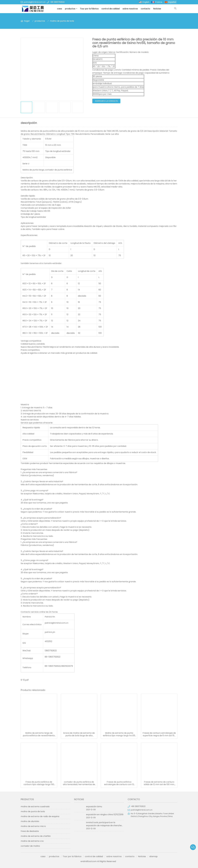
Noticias (157, 9)
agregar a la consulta (106, 101)
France (159, 2)
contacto (145, 9)
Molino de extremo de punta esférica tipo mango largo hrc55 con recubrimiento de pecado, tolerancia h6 (119, 734)
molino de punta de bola (62, 21)
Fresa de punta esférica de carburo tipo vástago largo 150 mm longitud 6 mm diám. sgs (39, 783)
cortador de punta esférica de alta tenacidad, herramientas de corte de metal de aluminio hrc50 (79, 783)
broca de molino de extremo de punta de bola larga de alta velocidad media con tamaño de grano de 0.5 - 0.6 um (79, 734)
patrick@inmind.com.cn (35, 2)
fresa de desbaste (30, 831)
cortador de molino (30, 846)
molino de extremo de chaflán (36, 836)
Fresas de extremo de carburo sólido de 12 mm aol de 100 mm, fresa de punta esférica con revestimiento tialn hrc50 (159, 783)
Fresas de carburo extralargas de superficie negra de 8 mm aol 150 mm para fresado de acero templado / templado (159, 734)
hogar (27, 21)
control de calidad (111, 9)
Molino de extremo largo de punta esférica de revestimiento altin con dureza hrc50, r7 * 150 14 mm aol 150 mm (39, 734)
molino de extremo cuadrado (35, 807)
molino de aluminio (30, 821)
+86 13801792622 (57, 2)
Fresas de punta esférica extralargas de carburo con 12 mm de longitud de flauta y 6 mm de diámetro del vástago (119, 783)
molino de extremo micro (33, 826)
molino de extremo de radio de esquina (40, 816)
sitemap (153, 856)
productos (70, 9)
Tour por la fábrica (89, 9)
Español (172, 2)
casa (59, 9)
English (146, 2)
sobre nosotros (130, 9)
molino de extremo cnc (32, 841)
